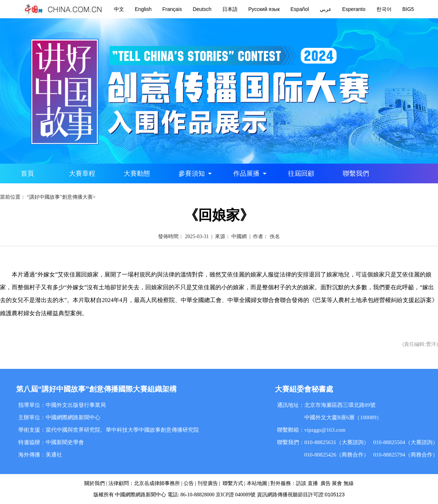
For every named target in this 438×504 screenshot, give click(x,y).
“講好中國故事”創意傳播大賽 (60, 197)
